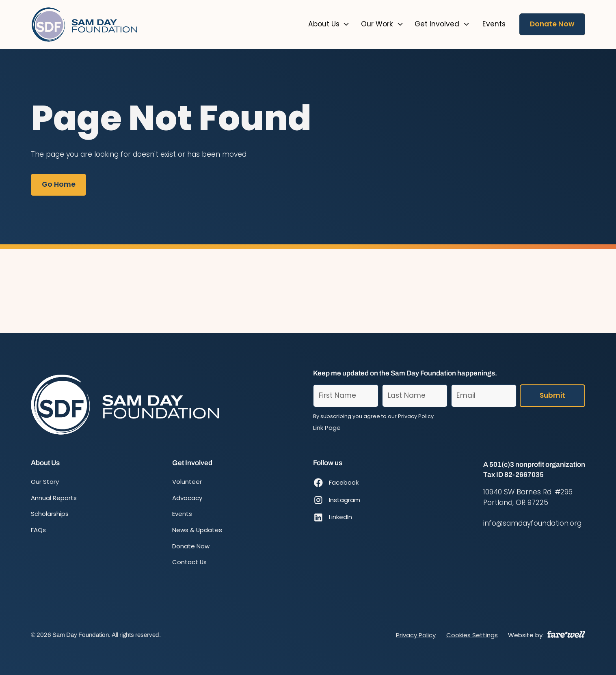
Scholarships (50, 514)
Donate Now (552, 24)
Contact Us (189, 562)
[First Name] (346, 396)
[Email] (484, 396)
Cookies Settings (472, 635)
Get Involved (437, 24)
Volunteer (187, 482)
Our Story (45, 482)
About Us (324, 24)
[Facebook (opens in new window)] (337, 483)
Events (182, 514)
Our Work (377, 24)
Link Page (327, 428)
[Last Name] (415, 396)
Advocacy (187, 498)
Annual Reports (54, 498)
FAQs (38, 530)
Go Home (59, 184)
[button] (329, 24)
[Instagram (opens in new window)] (337, 500)
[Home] (85, 24)
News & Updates (197, 530)
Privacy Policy (416, 635)
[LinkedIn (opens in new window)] (337, 517)
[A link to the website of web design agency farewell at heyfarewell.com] (566, 634)
